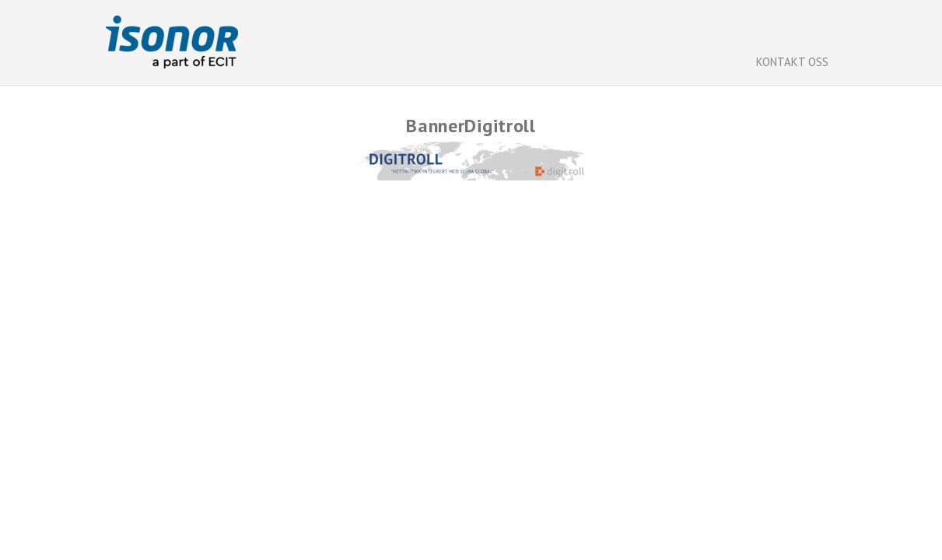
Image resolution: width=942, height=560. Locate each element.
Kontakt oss (792, 62)
